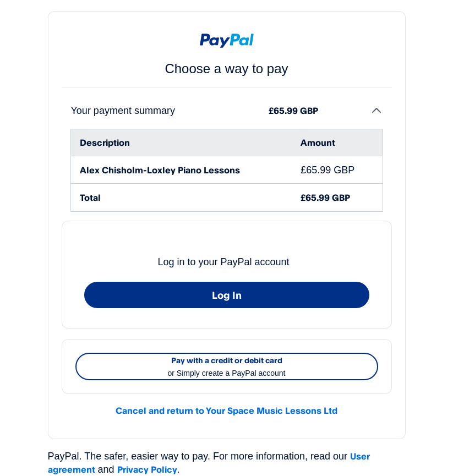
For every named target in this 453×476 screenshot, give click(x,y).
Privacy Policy (147, 469)
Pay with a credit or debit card (227, 368)
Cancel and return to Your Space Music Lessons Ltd (226, 411)
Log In (227, 295)
